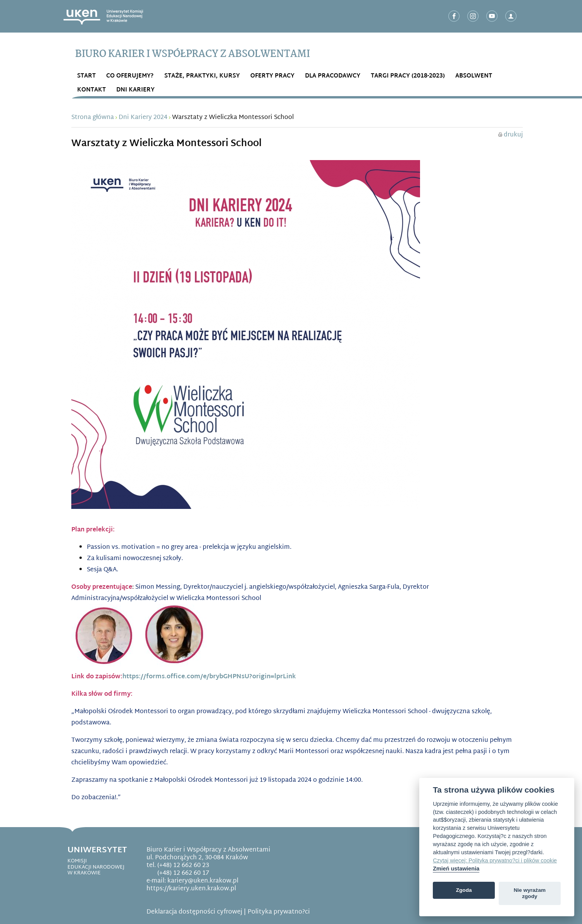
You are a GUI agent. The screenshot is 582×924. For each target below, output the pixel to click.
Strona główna (93, 118)
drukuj (511, 135)
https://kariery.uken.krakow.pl (191, 889)
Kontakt (91, 90)
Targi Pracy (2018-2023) (408, 76)
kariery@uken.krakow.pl (203, 881)
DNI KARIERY (135, 90)
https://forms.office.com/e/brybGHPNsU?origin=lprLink (209, 677)
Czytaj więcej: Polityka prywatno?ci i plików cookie (495, 860)
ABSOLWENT (474, 76)
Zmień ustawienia (456, 869)
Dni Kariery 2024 (143, 118)
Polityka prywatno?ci (279, 912)
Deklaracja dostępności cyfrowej (194, 912)
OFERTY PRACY (272, 76)
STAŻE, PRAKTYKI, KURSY (202, 76)
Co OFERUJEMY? (130, 76)
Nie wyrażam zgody (530, 893)
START (86, 76)
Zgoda (464, 890)
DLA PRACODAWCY (333, 76)
